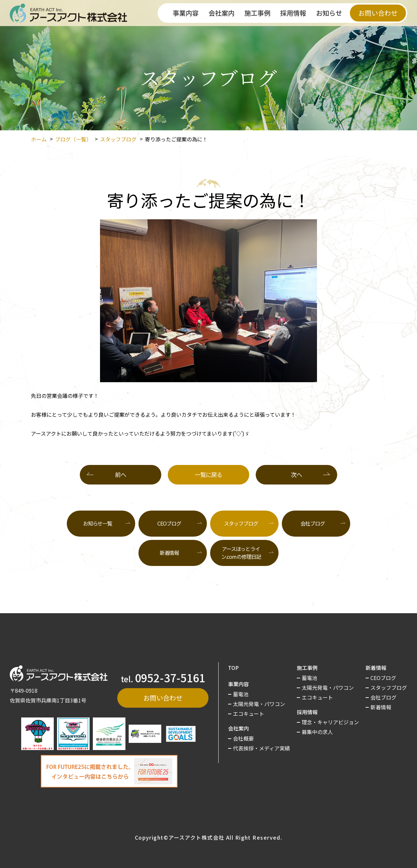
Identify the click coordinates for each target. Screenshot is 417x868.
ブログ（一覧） (73, 139)
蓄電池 (241, 694)
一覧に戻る (208, 474)
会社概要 (243, 738)
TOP (233, 668)
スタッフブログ (118, 139)
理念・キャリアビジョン (330, 722)
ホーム (39, 139)
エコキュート (249, 714)
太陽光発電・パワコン (259, 704)
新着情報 (169, 553)
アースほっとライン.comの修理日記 (241, 553)
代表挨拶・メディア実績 (261, 748)
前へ (120, 474)
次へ (296, 474)
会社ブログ (312, 523)
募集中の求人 (317, 732)
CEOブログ (169, 523)
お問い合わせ (378, 13)
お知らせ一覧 (98, 523)
